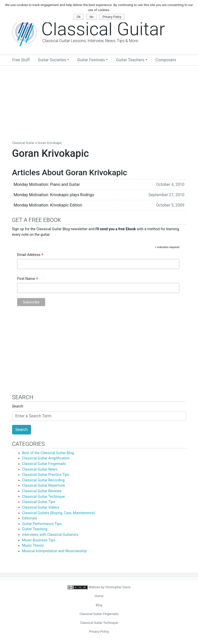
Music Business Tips (39, 540)
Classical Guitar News (40, 469)
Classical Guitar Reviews (42, 491)
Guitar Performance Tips (42, 524)
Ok (79, 17)
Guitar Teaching (35, 529)
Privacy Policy (99, 632)
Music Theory (33, 546)
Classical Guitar (23, 143)
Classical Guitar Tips (39, 502)
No (91, 17)
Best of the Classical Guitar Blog (48, 453)
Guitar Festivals (91, 60)
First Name (28, 279)
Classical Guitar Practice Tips (46, 475)
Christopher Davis (118, 587)
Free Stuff (21, 60)
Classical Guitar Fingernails (44, 464)
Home (99, 596)
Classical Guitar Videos (41, 507)
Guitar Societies (52, 60)
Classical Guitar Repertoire (44, 486)
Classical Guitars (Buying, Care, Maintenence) (59, 513)
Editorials (30, 518)
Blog (99, 605)
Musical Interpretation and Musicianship (54, 551)
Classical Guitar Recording (43, 480)
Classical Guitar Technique (44, 497)
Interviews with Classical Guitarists (50, 535)
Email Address (30, 255)
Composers (166, 60)
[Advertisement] (99, 103)
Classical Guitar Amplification (46, 458)
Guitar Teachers (130, 60)
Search (18, 406)
